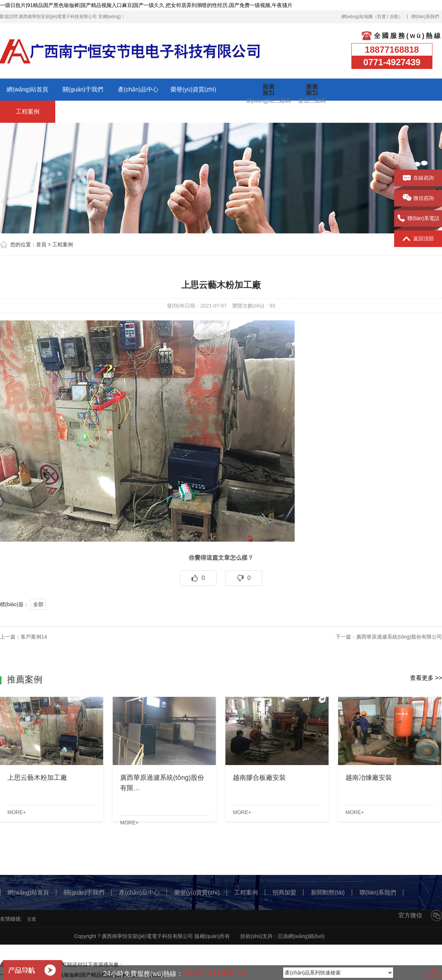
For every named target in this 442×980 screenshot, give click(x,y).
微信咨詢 (418, 198)
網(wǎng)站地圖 (357, 17)
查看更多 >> (426, 678)
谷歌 (394, 17)
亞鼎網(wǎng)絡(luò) (301, 936)
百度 (382, 17)
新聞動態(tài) (138, 112)
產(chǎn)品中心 (138, 89)
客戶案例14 (34, 637)
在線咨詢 (418, 178)
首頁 (41, 244)
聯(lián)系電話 (418, 219)
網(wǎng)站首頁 (27, 89)
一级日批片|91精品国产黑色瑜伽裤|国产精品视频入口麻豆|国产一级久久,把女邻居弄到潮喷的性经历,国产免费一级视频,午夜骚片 (146, 5)
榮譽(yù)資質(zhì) (193, 89)
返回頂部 (418, 239)
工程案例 (28, 112)
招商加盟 (83, 112)
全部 (38, 604)
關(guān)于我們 (83, 89)
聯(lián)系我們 (425, 17)
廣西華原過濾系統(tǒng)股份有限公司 (399, 637)
